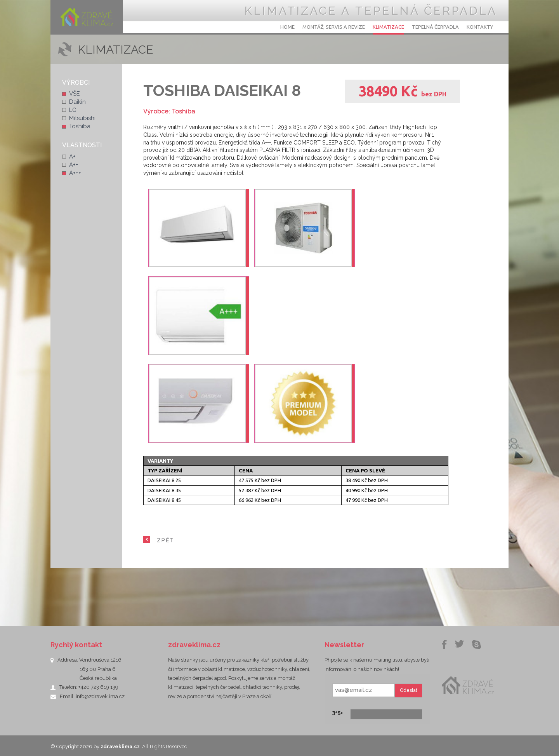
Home (287, 27)
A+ (72, 157)
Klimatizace (388, 27)
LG (73, 110)
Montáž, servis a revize (334, 27)
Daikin (77, 102)
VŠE (75, 94)
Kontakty (480, 27)
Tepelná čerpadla (435, 27)
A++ (74, 165)
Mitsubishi (82, 118)
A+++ (75, 173)
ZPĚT (166, 540)
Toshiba (80, 126)
